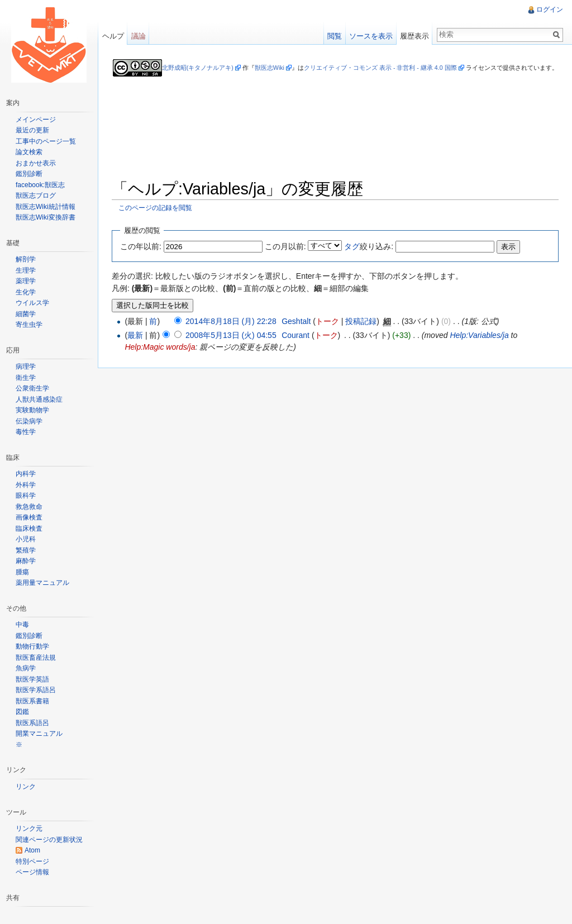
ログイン (550, 9)
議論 (139, 36)
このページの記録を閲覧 (156, 208)
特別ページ (32, 861)
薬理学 (26, 281)
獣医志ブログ (36, 196)
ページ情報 (32, 872)
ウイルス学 (32, 303)
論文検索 (29, 152)
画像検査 (29, 517)
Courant (296, 336)
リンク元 (29, 828)
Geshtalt (297, 321)
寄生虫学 (29, 325)
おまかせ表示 (36, 163)
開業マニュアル (39, 734)
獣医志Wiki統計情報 (46, 207)
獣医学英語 (32, 679)
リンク (26, 787)
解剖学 (26, 259)
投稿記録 (361, 321)
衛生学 (26, 378)
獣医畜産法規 (36, 658)
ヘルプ (113, 36)
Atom (32, 850)
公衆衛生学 (32, 388)
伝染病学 (29, 421)
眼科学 (26, 496)
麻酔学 (26, 561)
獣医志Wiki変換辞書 (46, 217)
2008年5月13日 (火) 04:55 (232, 336)
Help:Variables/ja (480, 336)
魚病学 (26, 668)
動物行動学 (32, 646)
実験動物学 (32, 410)
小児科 (26, 539)
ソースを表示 (371, 36)
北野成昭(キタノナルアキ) (198, 68)
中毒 (22, 625)
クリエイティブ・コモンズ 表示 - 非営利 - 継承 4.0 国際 (380, 68)
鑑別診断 (29, 174)
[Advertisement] (336, 145)
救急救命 (29, 507)
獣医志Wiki (270, 68)
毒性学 (26, 432)
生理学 (26, 270)
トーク (328, 321)
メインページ (36, 120)
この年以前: (141, 246)
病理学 (26, 366)
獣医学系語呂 (36, 690)
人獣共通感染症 (39, 399)
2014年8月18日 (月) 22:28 (232, 321)
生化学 (26, 292)
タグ (352, 246)
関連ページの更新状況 (49, 840)
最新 (136, 336)
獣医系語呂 (32, 723)
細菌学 (26, 314)
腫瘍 (22, 572)
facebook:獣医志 (40, 185)
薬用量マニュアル (42, 583)
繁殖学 (26, 550)
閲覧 (335, 36)
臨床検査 (29, 528)
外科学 (26, 485)
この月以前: (286, 246)
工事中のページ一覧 (46, 141)
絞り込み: (369, 246)
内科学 (26, 474)
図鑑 (22, 712)
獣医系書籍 (32, 701)
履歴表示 (414, 36)
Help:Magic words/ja (160, 347)
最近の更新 (32, 130)
